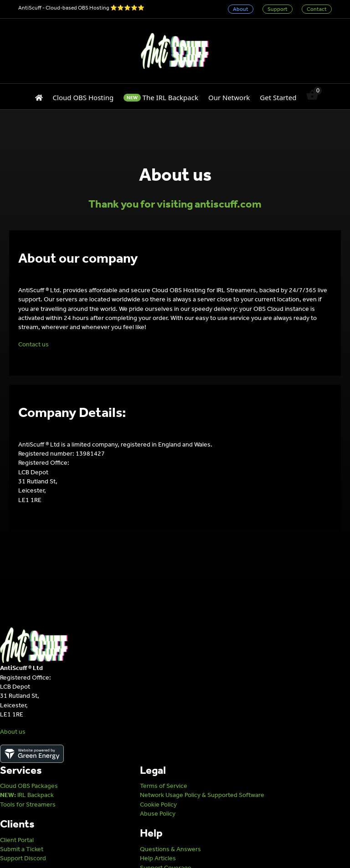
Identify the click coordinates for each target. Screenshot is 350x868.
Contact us (33, 344)
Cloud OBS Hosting (83, 97)
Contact (317, 9)
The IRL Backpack (161, 97)
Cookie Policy (158, 805)
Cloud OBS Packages (29, 786)
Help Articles (158, 858)
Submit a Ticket (22, 849)
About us (13, 732)
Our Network (229, 97)
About (241, 9)
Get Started (278, 97)
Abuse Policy (158, 814)
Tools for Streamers (28, 805)
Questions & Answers (170, 849)
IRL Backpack (27, 795)
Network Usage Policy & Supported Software (202, 795)
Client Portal (17, 840)
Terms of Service (164, 786)
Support (278, 9)
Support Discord (23, 858)
